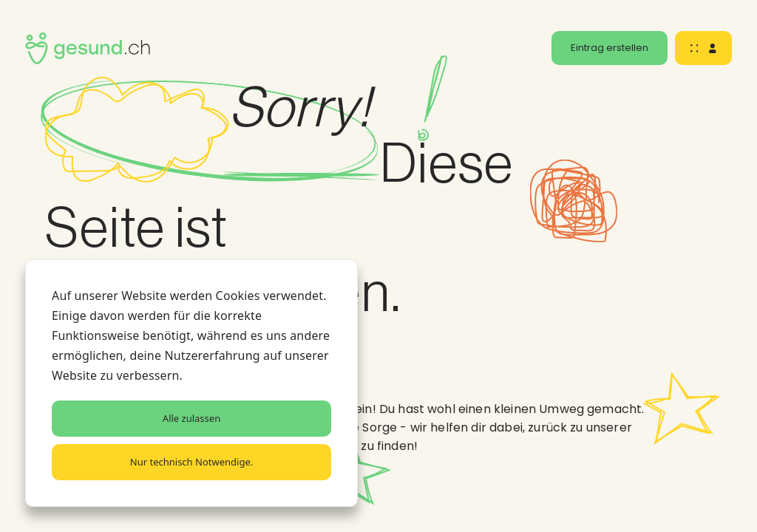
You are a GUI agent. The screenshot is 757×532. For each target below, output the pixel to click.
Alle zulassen (191, 418)
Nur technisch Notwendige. (191, 462)
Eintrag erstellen (610, 48)
